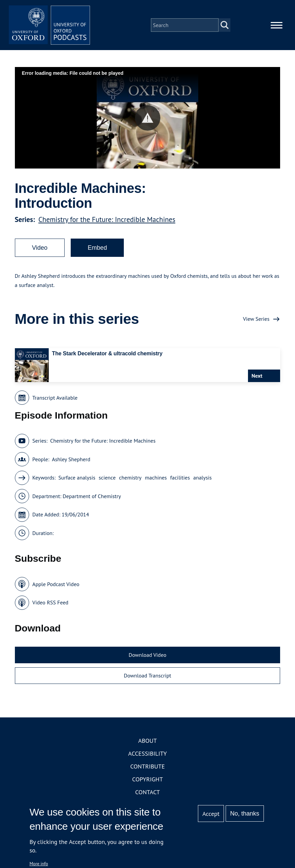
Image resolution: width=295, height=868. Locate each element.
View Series (256, 319)
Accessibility (147, 753)
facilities (180, 477)
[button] (148, 118)
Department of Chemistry (92, 496)
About (147, 741)
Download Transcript (147, 675)
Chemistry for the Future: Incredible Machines (107, 219)
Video (40, 248)
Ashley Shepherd (71, 459)
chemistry (130, 477)
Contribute (147, 766)
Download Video (147, 655)
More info (39, 864)
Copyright (148, 779)
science (107, 477)
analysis (202, 477)
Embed (97, 248)
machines (156, 477)
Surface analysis (77, 477)
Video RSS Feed (51, 602)
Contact (148, 792)
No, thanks (245, 814)
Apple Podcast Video (56, 584)
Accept (211, 814)
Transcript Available (55, 398)
